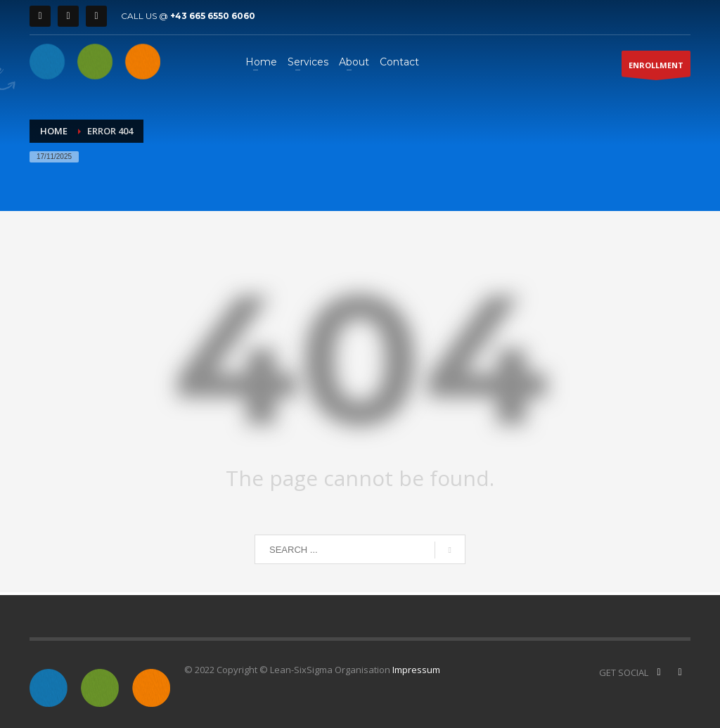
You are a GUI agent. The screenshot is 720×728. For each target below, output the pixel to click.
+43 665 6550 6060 (213, 16)
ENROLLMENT (656, 68)
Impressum (416, 670)
